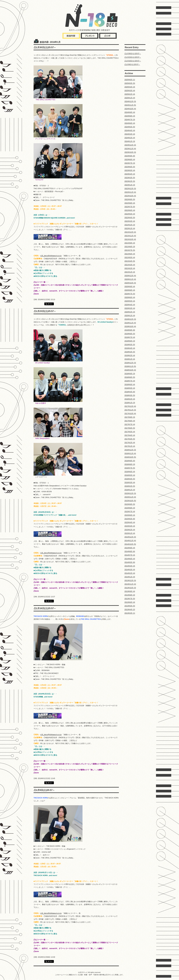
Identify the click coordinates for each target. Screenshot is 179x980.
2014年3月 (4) (130, 570)
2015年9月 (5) (130, 504)
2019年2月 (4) (130, 356)
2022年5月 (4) (130, 214)
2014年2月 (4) (130, 573)
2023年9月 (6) (130, 156)
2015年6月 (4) (130, 515)
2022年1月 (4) (130, 228)
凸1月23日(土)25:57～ (133, 57)
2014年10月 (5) (130, 544)
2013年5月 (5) (130, 606)
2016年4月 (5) (130, 479)
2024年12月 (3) (130, 101)
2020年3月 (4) (130, 308)
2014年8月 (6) (130, 551)
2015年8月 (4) (130, 508)
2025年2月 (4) (130, 94)
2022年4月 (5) (130, 218)
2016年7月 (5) (130, 468)
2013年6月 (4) (130, 602)
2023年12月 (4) (130, 145)
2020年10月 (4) (130, 283)
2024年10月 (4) (130, 109)
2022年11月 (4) (130, 192)
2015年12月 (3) (130, 493)
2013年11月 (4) (130, 584)
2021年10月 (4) (130, 239)
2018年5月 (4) (130, 388)
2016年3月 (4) (130, 483)
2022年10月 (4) (130, 196)
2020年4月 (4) (130, 305)
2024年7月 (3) (130, 120)
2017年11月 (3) (130, 410)
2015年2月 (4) (130, 530)
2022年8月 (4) (130, 203)
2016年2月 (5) (130, 486)
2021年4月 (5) (130, 261)
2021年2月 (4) (130, 268)
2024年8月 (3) (130, 116)
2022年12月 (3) (130, 189)
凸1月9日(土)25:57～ (132, 64)
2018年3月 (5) (130, 395)
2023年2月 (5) (130, 181)
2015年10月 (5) (130, 501)
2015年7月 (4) (130, 512)
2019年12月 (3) (130, 319)
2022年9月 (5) (130, 199)
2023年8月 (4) (130, 160)
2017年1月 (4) (130, 446)
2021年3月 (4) (130, 265)
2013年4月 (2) (130, 610)
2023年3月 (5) (130, 178)
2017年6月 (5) (130, 428)
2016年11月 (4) (130, 453)
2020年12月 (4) (130, 276)
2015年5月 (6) (130, 519)
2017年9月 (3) (130, 417)
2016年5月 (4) (130, 475)
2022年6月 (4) (130, 210)
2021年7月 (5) (130, 250)
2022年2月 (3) (130, 225)
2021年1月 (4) (130, 272)
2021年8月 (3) (130, 247)
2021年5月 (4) (130, 258)
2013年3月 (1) (130, 613)
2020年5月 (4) (130, 301)
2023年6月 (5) (130, 167)
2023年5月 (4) (130, 170)
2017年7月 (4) (130, 424)
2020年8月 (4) (130, 290)
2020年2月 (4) (130, 312)
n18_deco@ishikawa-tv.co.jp (51, 256)
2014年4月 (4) (130, 566)
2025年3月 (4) (130, 91)
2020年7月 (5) (130, 294)
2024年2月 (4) (130, 138)
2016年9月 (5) (130, 461)
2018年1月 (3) (130, 403)
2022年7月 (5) (130, 207)
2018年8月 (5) (130, 377)
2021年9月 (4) (130, 243)
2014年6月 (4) (130, 559)
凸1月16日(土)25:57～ (133, 61)
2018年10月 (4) (130, 370)
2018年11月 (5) (130, 366)
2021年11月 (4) (130, 236)
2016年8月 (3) (130, 464)
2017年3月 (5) (130, 439)
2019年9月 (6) (130, 330)
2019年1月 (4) (130, 359)
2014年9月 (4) (130, 548)
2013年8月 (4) (130, 595)
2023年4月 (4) (130, 174)
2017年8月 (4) (130, 421)
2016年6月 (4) (130, 472)
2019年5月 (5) (130, 345)
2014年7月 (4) (130, 555)
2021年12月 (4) (130, 232)
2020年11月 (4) (130, 279)
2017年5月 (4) (130, 432)
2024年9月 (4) (130, 112)
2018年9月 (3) (130, 374)
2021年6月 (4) (130, 254)
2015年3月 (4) (130, 526)
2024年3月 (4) (130, 134)
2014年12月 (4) (130, 537)
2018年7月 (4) (130, 381)
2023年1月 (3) (130, 185)
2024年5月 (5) (130, 127)
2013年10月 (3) (130, 588)
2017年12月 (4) (130, 406)
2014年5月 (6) (130, 562)
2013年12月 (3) (130, 581)
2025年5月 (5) (130, 83)
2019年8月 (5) (130, 334)
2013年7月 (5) (130, 599)
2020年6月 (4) (130, 297)
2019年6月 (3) (130, 341)
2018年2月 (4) (130, 399)
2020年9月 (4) (130, 287)
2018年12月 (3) (130, 363)
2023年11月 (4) (130, 149)
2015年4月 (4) (130, 522)
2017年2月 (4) (130, 443)
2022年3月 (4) (130, 221)
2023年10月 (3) (130, 152)
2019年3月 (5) (130, 352)
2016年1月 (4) (130, 490)
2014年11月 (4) (130, 541)
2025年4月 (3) (130, 87)
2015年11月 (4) (130, 497)
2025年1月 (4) (130, 98)
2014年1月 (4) (130, 577)
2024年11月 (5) (130, 105)
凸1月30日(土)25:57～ (133, 54)
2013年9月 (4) (130, 591)
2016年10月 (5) (130, 457)
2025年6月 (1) (130, 80)
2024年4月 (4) (130, 131)
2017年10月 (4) (130, 414)
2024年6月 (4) (130, 123)
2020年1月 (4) (130, 316)
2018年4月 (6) (130, 392)
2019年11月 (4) (130, 323)
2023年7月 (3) (130, 163)
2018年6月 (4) (130, 385)
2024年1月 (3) (130, 141)
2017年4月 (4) (130, 435)
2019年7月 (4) (130, 337)
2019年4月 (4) (130, 348)
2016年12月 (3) (130, 450)
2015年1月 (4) (130, 533)
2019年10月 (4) (130, 326)
